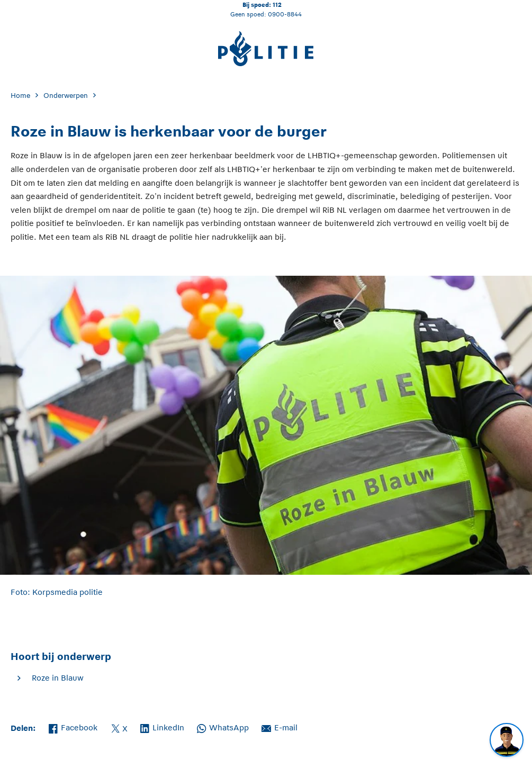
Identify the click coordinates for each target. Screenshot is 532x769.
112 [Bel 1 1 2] (277, 4)
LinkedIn (162, 727)
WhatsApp (223, 727)
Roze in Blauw (58, 678)
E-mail (279, 727)
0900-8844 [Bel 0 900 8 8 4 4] (285, 14)
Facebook (73, 727)
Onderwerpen (66, 96)
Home (20, 96)
